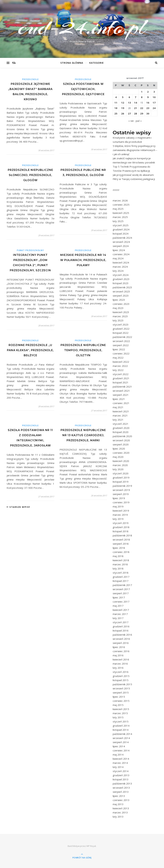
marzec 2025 (120, 217)
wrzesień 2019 (121, 490)
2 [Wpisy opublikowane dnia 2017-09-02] (148, 92)
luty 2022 (118, 370)
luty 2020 (118, 469)
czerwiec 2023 (121, 304)
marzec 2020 (120, 465)
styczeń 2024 (121, 275)
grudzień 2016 (121, 626)
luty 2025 (118, 221)
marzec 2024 (120, 267)
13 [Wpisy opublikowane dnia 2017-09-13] (129, 103)
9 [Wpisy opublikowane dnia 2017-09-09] (148, 97)
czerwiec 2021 (121, 403)
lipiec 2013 (119, 796)
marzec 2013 (120, 812)
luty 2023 (118, 320)
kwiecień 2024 (121, 262)
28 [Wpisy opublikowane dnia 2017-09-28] (136, 113)
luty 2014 (118, 767)
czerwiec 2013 (121, 800)
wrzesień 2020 (121, 440)
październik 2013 (122, 783)
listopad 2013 (121, 779)
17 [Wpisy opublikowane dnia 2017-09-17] (154, 103)
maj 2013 (118, 804)
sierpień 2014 (121, 742)
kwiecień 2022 (121, 362)
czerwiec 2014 (121, 750)
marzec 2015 (120, 713)
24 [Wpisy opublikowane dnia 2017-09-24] (154, 108)
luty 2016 (118, 668)
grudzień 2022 (121, 329)
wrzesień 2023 (121, 291)
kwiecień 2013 (121, 808)
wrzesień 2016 (121, 639)
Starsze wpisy (18, 507)
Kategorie (97, 63)
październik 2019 (122, 486)
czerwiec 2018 (121, 552)
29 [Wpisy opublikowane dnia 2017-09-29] (142, 113)
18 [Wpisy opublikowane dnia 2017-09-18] (116, 108)
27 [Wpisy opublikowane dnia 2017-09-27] (129, 113)
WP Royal (91, 846)
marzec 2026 (120, 200)
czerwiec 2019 (121, 502)
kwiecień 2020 (121, 461)
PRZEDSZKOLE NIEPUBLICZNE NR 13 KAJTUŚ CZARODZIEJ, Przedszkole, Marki (83, 435)
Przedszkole (30, 79)
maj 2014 (118, 755)
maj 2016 (118, 655)
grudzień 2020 (121, 428)
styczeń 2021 (121, 424)
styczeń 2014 (121, 771)
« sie (131, 121)
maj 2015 (118, 705)
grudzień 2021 (121, 378)
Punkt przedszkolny (30, 250)
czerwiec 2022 (121, 353)
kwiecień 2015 (121, 709)
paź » (139, 121)
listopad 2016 (121, 630)
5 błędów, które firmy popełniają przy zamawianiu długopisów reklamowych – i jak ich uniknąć (135, 150)
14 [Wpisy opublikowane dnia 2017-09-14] (136, 103)
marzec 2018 (120, 564)
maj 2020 (118, 457)
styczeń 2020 (121, 473)
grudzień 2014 (121, 726)
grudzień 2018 (121, 527)
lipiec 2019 (119, 498)
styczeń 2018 (121, 573)
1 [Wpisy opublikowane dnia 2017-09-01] (142, 92)
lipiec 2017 (119, 597)
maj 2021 (118, 407)
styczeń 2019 (121, 523)
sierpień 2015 (121, 693)
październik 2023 (122, 287)
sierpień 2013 (121, 792)
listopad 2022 (121, 333)
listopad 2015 (121, 680)
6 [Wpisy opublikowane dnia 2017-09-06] (129, 97)
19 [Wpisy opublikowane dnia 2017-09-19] (123, 108)
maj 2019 (118, 506)
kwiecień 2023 (121, 312)
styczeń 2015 (121, 721)
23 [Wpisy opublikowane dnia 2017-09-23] (148, 108)
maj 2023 (118, 308)
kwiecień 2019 (121, 511)
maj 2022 (118, 358)
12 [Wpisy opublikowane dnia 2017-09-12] (123, 103)
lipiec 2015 (119, 697)
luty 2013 (118, 817)
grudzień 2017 (121, 577)
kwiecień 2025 (121, 213)
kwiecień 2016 (121, 659)
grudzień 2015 (121, 676)
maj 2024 (118, 258)
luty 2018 (118, 568)
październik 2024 (122, 238)
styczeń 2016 (121, 672)
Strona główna (72, 63)
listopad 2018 (121, 531)
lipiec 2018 (119, 548)
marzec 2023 (120, 316)
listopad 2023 (121, 283)
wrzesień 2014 (121, 738)
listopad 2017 (121, 581)
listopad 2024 (121, 234)
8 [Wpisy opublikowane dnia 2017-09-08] (142, 97)
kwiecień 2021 (121, 411)
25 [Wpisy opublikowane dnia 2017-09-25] (116, 113)
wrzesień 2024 (121, 242)
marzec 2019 (120, 515)
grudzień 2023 (121, 279)
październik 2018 (122, 535)
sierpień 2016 (121, 643)
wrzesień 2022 (121, 341)
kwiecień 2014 (121, 759)
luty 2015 (118, 717)
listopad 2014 (121, 730)
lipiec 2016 (119, 647)
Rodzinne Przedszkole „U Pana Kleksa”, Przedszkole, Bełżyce (30, 350)
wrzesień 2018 (121, 540)
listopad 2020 (121, 432)
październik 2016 (122, 635)
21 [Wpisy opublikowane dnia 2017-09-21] (136, 108)
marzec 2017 (120, 614)
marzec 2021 (120, 415)
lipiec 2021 (119, 399)
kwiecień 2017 (121, 610)
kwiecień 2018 (121, 560)
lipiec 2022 (119, 349)
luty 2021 (118, 420)
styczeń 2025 (121, 225)
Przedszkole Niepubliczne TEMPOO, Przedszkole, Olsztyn (83, 350)
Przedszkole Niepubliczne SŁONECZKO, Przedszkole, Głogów (30, 175)
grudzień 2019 (121, 477)
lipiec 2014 (119, 746)
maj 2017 (118, 606)
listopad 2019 (121, 482)
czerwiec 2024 (121, 254)
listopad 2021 (121, 382)
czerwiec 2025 (121, 205)
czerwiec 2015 (121, 701)
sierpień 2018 (121, 544)
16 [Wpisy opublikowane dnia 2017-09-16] (148, 103)
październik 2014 (122, 734)
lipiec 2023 (119, 300)
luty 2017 (118, 618)
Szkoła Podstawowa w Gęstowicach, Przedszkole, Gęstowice (83, 89)
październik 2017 (122, 585)
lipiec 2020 (119, 449)
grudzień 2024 (121, 229)
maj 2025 (118, 209)
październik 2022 (122, 337)
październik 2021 (122, 387)
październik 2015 (122, 684)
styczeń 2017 (121, 622)
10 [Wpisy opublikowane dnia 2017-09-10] (154, 97)
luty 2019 (118, 519)
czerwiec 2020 (121, 453)
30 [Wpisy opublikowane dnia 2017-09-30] (148, 113)
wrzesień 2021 (121, 391)
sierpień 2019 (121, 494)
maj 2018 (118, 556)
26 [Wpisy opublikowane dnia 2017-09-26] (123, 113)
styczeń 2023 (121, 325)
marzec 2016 (120, 664)
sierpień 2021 (121, 395)
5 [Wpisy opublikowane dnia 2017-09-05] (123, 97)
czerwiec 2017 (121, 602)
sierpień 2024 (121, 246)
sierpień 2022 (121, 345)
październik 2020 (122, 436)
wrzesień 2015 (121, 688)
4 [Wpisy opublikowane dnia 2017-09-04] (116, 97)
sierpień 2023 (121, 296)
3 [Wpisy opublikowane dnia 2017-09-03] (154, 92)
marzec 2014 (120, 763)
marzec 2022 (120, 366)
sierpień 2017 (121, 593)
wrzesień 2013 (121, 788)
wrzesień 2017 (121, 589)
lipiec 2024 (119, 250)
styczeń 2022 (121, 374)
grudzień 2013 (121, 775)
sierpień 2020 (121, 444)
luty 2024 (118, 271)
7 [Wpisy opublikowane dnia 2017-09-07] (135, 97)
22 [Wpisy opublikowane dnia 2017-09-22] (142, 108)
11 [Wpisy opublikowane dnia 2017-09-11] (116, 103)
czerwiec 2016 (121, 651)
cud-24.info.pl (82, 27)
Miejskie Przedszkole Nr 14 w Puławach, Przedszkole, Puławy (83, 260)
